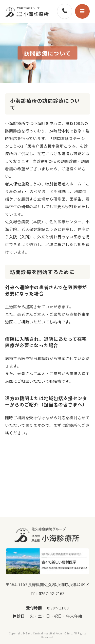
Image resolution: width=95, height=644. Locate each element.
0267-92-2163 (52, 594)
